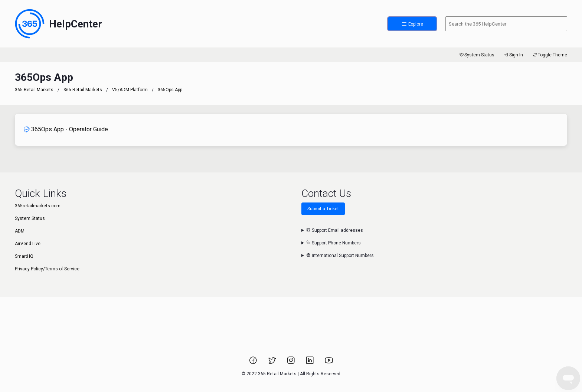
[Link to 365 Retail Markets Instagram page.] (292, 363)
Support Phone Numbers (333, 243)
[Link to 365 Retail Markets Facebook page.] (254, 363)
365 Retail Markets (34, 90)
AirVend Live (28, 244)
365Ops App (170, 90)
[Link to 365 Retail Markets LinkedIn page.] (310, 363)
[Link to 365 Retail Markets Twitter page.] (273, 363)
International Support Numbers (340, 256)
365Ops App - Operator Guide (66, 129)
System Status (476, 55)
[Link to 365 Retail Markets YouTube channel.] (329, 363)
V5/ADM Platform (130, 90)
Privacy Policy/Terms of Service (47, 269)
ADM (20, 231)
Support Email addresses (335, 230)
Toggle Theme (550, 55)
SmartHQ (24, 256)
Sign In (513, 55)
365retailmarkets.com (38, 206)
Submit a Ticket (323, 209)
